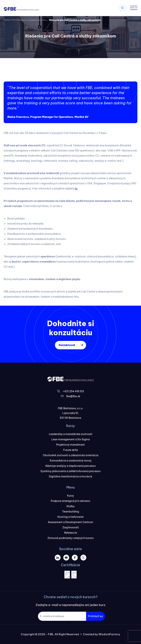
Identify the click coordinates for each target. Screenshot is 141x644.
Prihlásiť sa (95, 616)
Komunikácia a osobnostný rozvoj (71, 461)
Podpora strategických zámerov (70, 501)
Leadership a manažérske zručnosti (71, 434)
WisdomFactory (109, 634)
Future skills (71, 450)
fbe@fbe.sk (73, 396)
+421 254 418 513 (73, 391)
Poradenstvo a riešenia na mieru (30, 20)
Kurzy (70, 496)
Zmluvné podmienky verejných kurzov (71, 538)
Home (7, 20)
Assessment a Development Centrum (70, 522)
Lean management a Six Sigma (71, 439)
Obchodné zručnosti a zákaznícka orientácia (71, 455)
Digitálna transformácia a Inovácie (70, 476)
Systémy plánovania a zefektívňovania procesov (71, 471)
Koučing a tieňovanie (70, 517)
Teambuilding (70, 512)
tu (76, 189)
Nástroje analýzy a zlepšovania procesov (71, 466)
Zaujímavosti (71, 527)
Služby (70, 506)
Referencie (71, 533)
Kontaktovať (67, 345)
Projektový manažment (70, 445)
